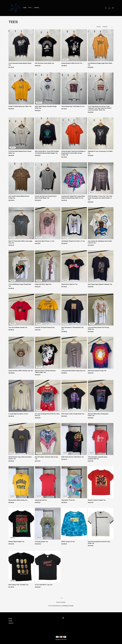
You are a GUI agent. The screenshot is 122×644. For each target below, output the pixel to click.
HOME (25, 8)
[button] (106, 8)
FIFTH (30, 8)
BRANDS (37, 8)
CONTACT (11, 623)
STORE (10, 619)
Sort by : (99, 27)
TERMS (10, 621)
